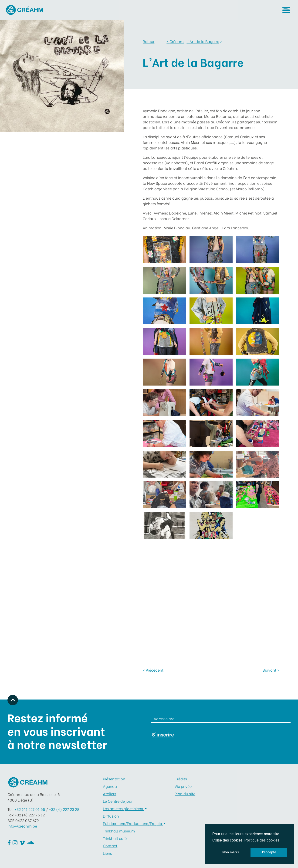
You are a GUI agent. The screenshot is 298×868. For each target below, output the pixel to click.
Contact (110, 846)
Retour (149, 41)
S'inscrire (163, 734)
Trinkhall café (115, 838)
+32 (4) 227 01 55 (30, 809)
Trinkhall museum (119, 831)
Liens (107, 853)
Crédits (181, 779)
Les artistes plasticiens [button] (123, 808)
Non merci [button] (230, 852)
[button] (286, 10)
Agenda (110, 786)
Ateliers (110, 794)
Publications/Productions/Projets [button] (133, 823)
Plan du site (185, 794)
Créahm (175, 41)
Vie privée (183, 786)
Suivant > (271, 670)
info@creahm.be (22, 826)
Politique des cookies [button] (262, 840)
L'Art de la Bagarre (203, 41)
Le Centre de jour (118, 801)
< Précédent (153, 670)
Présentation (114, 779)
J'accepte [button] (269, 852)
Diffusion (111, 816)
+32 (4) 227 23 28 (64, 809)
